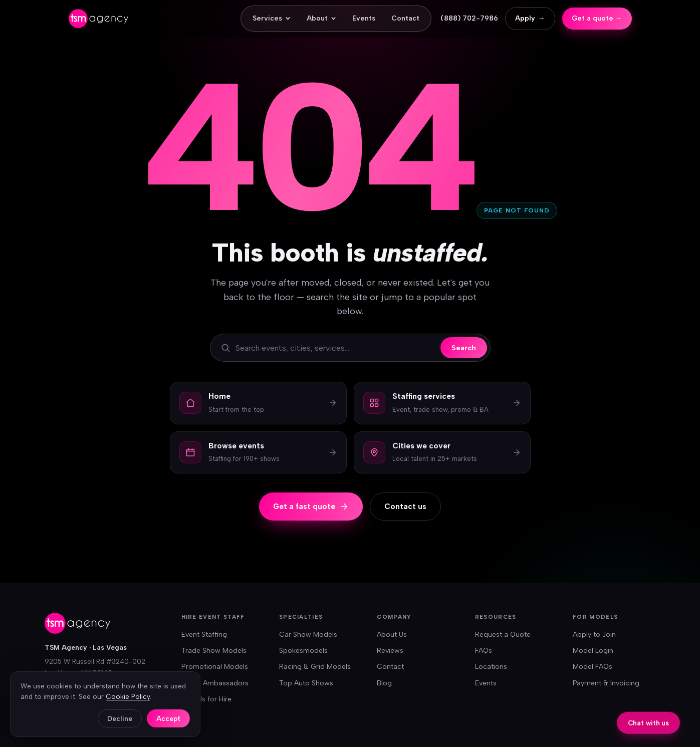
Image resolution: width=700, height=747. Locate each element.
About (321, 18)
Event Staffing (204, 635)
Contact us (405, 507)
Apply (530, 19)
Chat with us (648, 723)
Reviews (390, 651)
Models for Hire (206, 699)
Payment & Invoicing (606, 683)
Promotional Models (215, 667)
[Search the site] (335, 348)
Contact (405, 18)
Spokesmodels (303, 651)
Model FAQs (593, 667)
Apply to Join (594, 635)
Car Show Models (308, 635)
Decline (120, 718)
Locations (491, 667)
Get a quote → (597, 18)
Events (364, 18)
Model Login (593, 651)
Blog (384, 683)
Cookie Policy (128, 696)
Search (464, 348)
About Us (392, 635)
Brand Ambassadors (215, 683)
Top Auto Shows (306, 683)
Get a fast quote (311, 507)
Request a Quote (503, 635)
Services (272, 18)
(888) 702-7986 (469, 18)
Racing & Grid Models (315, 667)
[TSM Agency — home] (98, 19)
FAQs (484, 651)
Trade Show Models (214, 651)
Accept (168, 718)
